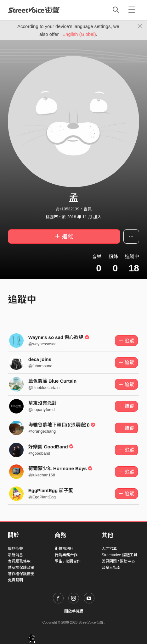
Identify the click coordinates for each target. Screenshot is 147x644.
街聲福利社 (64, 549)
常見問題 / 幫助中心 (118, 561)
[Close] (140, 26)
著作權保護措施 (21, 574)
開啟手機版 (74, 611)
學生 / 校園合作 (68, 561)
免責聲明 (15, 580)
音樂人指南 (111, 568)
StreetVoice (34, 10)
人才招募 (109, 549)
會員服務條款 (19, 561)
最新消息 (15, 555)
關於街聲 (15, 549)
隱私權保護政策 (21, 568)
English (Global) (79, 34)
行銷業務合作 (66, 555)
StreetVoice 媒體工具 (119, 555)
